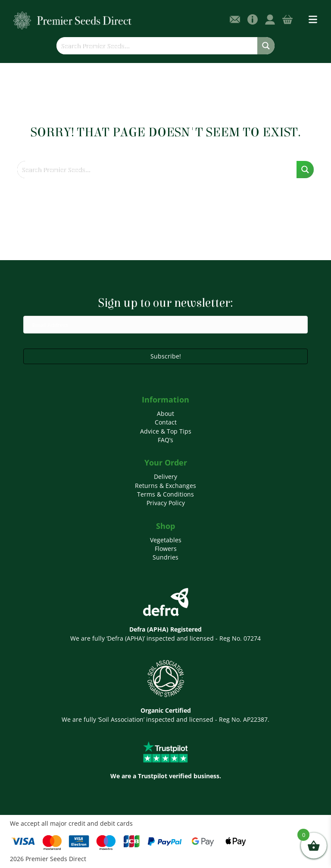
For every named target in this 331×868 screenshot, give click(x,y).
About (165, 414)
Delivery (165, 476)
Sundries (165, 557)
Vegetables (166, 540)
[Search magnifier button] (266, 46)
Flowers (166, 549)
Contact (166, 422)
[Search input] (157, 46)
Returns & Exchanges (165, 486)
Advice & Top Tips (166, 431)
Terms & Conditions (165, 494)
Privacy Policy (166, 503)
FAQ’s (165, 440)
